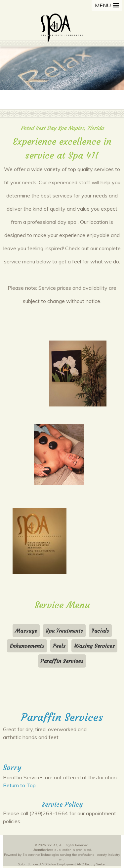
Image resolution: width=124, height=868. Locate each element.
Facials (100, 631)
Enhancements (27, 646)
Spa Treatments (64, 631)
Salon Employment (62, 864)
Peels (59, 646)
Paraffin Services (62, 661)
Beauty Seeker (95, 864)
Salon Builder (28, 864)
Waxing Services (94, 646)
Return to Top (19, 785)
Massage (26, 631)
